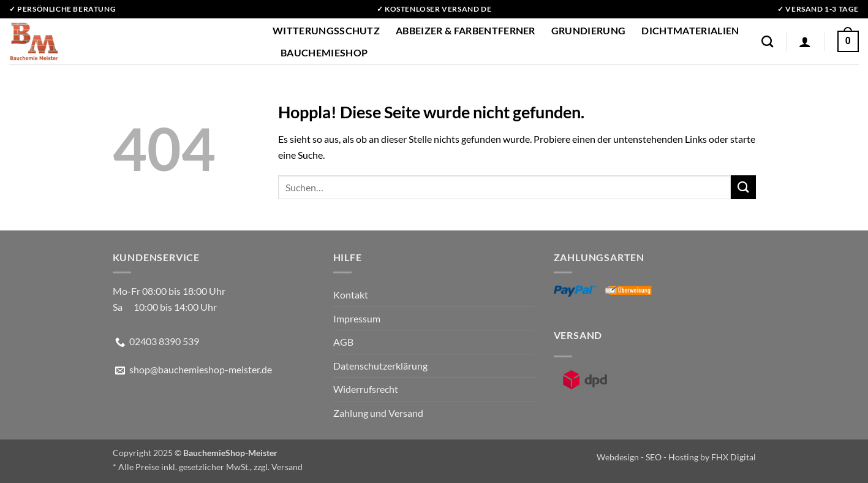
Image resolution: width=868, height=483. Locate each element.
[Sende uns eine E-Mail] (120, 371)
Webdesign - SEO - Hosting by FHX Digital (676, 457)
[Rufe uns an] (120, 343)
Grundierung (589, 30)
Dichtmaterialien (690, 30)
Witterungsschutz (326, 30)
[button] (805, 42)
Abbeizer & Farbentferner (466, 30)
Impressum (357, 318)
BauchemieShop (324, 52)
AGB (343, 342)
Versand (287, 467)
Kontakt (351, 295)
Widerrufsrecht (366, 389)
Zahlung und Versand (378, 413)
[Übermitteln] (743, 187)
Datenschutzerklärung (380, 366)
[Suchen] (767, 41)
